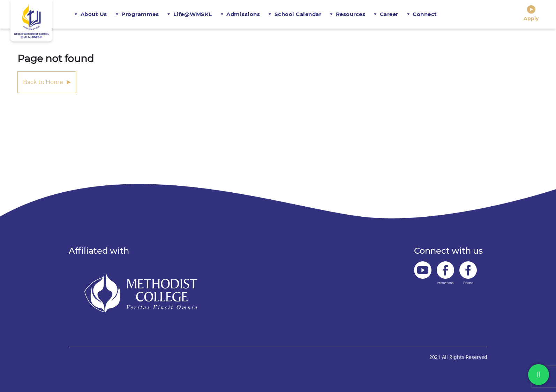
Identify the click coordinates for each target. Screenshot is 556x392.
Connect (425, 14)
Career (389, 14)
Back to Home (43, 82)
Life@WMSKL (193, 14)
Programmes (140, 14)
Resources (351, 14)
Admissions (243, 14)
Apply (531, 13)
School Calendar (298, 14)
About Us (94, 14)
